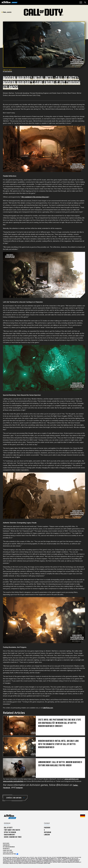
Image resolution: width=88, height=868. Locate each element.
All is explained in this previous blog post (35, 197)
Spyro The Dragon (10, 832)
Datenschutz (6, 849)
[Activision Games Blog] (10, 2)
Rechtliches (6, 843)
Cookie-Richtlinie (7, 850)
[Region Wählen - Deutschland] (83, 816)
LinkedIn (47, 835)
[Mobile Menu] (81, 2)
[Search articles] (85, 2)
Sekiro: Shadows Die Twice (13, 837)
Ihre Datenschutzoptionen (10, 854)
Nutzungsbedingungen (9, 847)
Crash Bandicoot (10, 835)
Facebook (47, 828)
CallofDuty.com (48, 708)
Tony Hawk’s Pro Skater (12, 830)
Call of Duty (8, 828)
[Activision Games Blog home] (10, 817)
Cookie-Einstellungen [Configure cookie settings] (8, 852)
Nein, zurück (6, 12)
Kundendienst (7, 845)
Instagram (47, 832)
